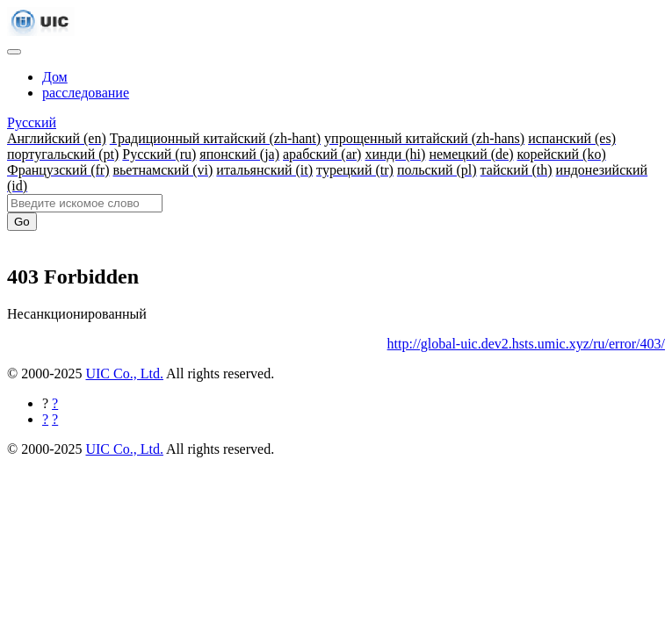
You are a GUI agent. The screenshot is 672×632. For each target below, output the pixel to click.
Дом (55, 77)
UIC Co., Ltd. (124, 373)
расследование (86, 93)
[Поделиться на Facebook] (55, 403)
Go (22, 222)
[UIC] (41, 31)
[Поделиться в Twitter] (55, 419)
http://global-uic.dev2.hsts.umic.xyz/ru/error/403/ (526, 344)
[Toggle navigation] (14, 52)
